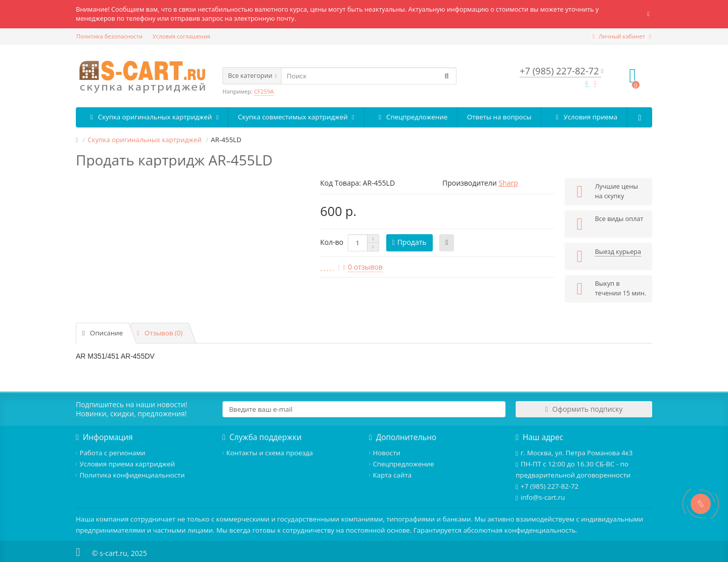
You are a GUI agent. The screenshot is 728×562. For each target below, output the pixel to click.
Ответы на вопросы (499, 117)
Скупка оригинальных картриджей (152, 117)
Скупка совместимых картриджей (296, 117)
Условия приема (584, 117)
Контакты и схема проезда (268, 453)
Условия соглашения (181, 36)
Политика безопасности (109, 36)
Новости (385, 453)
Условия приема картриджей (125, 464)
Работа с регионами (110, 453)
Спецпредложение (411, 117)
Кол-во (332, 242)
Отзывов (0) (160, 333)
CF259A (264, 91)
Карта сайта (390, 475)
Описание (103, 333)
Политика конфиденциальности (130, 475)
